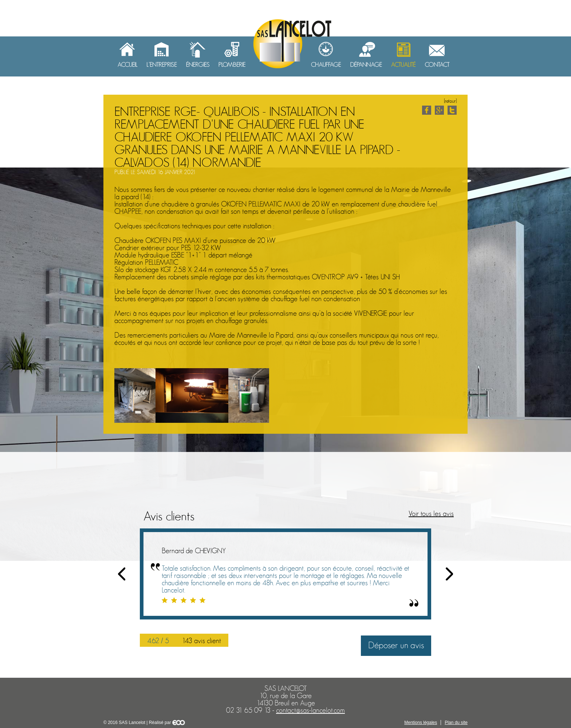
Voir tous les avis (431, 514)
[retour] (450, 101)
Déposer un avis (396, 646)
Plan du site (456, 723)
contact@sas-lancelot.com (310, 711)
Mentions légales (421, 723)
